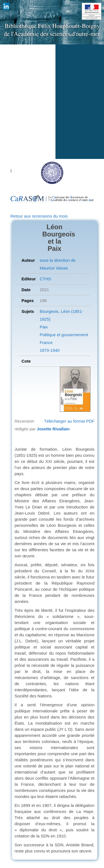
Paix (44, 327)
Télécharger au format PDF (69, 421)
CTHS (45, 279)
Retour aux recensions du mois (39, 216)
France (46, 342)
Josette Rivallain (53, 429)
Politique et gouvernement (64, 335)
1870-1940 (50, 350)
